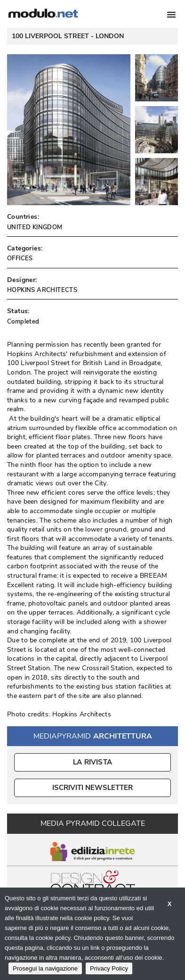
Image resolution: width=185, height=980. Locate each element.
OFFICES (20, 258)
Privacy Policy (109, 968)
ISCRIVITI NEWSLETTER (92, 788)
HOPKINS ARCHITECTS (42, 290)
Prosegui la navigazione (45, 968)
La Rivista (92, 762)
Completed (23, 322)
